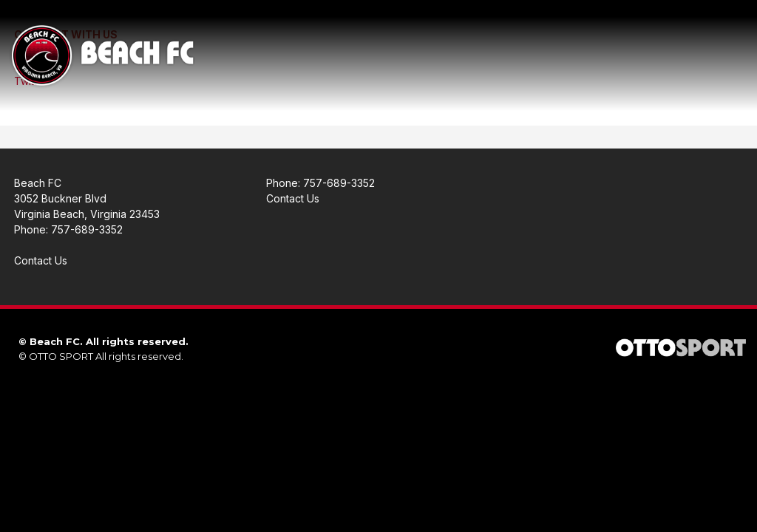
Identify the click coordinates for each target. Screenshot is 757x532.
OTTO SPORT (61, 356)
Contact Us (41, 260)
